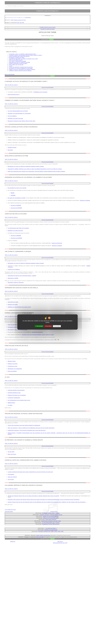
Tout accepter (39, 326)
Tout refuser (48, 326)
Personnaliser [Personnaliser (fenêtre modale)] (57, 326)
